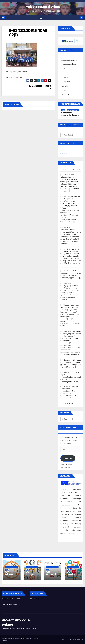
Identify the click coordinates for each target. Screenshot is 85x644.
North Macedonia (69, 64)
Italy (64, 68)
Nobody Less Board (73, 110)
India (64, 90)
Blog (63, 110)
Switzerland (67, 95)
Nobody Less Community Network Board (70, 115)
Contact (63, 639)
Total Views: (7, 599)
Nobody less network (69, 61)
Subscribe (68, 458)
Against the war (67, 403)
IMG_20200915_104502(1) (28, 33)
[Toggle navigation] (41, 18)
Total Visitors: (8, 605)
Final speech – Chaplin (70, 169)
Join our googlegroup (76, 639)
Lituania (65, 73)
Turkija (65, 86)
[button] (78, 18)
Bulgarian (66, 82)
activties (64, 153)
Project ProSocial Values (42, 7)
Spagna (65, 77)
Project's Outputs (11, 567)
